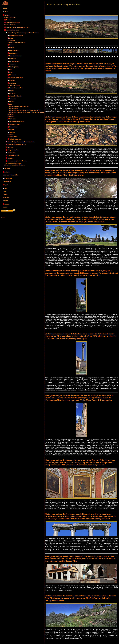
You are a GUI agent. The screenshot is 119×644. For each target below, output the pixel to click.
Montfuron (12, 83)
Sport (6, 185)
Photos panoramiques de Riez (19, 106)
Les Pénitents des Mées (16, 88)
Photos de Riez (13, 108)
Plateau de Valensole (15, 96)
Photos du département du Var (17, 145)
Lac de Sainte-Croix (13, 155)
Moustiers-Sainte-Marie (16, 78)
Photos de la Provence (12, 30)
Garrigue (10, 147)
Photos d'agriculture (10, 17)
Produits (7, 198)
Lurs (11, 69)
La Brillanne (11, 40)
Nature (6, 172)
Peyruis (11, 91)
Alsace (6, 12)
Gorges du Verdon (13, 150)
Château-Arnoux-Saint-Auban (16, 42)
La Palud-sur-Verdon (14, 85)
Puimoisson (13, 99)
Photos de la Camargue (13, 23)
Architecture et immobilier (10, 175)
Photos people (7, 181)
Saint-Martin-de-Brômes (16, 121)
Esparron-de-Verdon (15, 56)
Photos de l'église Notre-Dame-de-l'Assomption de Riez (25, 110)
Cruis (11, 45)
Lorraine (7, 168)
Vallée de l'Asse (12, 136)
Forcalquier (13, 59)
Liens (4, 191)
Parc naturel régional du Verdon (17, 161)
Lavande (10, 158)
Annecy (8, 20)
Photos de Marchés (10, 25)
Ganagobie (12, 64)
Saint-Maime (13, 127)
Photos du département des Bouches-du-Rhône (21, 142)
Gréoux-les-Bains (14, 61)
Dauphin (12, 48)
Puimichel (10, 114)
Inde (6, 188)
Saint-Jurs (12, 119)
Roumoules (11, 116)
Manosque (12, 75)
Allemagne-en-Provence (16, 35)
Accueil (5, 8)
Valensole (12, 132)
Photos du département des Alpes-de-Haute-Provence (23, 33)
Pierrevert (12, 93)
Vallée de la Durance (15, 139)
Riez (11, 104)
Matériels (5, 201)
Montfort (12, 80)
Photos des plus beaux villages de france (18, 27)
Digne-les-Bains (14, 50)
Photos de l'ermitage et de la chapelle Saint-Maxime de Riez (27, 112)
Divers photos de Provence (14, 163)
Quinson (12, 101)
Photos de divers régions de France (14, 165)
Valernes (10, 135)
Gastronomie (11, 153)
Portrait (5, 194)
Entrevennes (13, 53)
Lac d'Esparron (14, 67)
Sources (7, 204)
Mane (11, 72)
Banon (11, 38)
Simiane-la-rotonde (15, 124)
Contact (5, 207)
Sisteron (12, 130)
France (6, 15)
